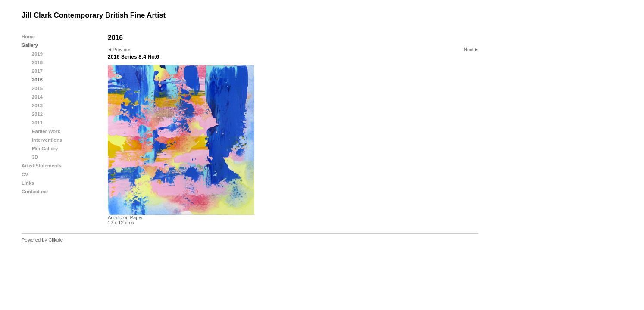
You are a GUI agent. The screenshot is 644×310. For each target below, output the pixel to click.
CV (25, 174)
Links (28, 183)
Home (28, 37)
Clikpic (55, 240)
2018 (37, 62)
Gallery (30, 45)
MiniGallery (45, 149)
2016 (37, 80)
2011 (37, 123)
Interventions (47, 140)
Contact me (35, 192)
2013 (37, 105)
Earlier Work (46, 131)
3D (35, 157)
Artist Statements (42, 166)
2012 (37, 114)
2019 (37, 54)
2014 (37, 97)
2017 (37, 71)
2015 (37, 88)
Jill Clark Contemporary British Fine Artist (94, 15)
